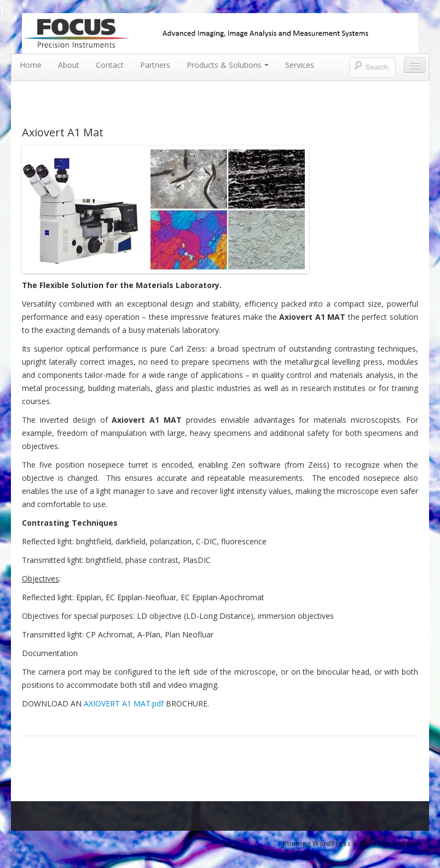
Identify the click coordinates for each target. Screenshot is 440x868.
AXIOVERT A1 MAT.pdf (124, 703)
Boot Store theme (390, 844)
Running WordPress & (321, 844)
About (69, 65)
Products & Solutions (228, 65)
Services (300, 65)
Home (31, 65)
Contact (110, 65)
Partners (155, 65)
